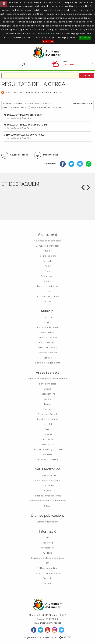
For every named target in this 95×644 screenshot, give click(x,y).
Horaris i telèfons (48, 256)
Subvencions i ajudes (48, 296)
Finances (48, 409)
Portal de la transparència (48, 496)
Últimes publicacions (48, 522)
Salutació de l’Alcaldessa (48, 241)
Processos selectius (48, 286)
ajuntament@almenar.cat (48, 623)
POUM (48, 266)
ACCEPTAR (85, 37)
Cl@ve (48, 491)
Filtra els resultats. (82, 104)
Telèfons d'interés (48, 353)
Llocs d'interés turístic (48, 327)
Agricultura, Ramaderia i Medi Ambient (48, 379)
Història (48, 322)
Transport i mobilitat (48, 460)
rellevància (18, 107)
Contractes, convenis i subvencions (48, 501)
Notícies (28, 118)
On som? (48, 317)
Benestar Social (48, 384)
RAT (48, 563)
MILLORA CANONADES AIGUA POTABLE (24, 135)
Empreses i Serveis (48, 338)
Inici (48, 538)
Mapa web (48, 543)
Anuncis (48, 281)
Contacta (48, 261)
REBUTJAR (48, 41)
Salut (48, 429)
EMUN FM (48, 454)
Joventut (48, 424)
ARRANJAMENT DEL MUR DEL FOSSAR (23, 115)
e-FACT (48, 506)
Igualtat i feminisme (48, 419)
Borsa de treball (48, 342)
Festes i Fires (48, 332)
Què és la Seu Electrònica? (48, 481)
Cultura (48, 389)
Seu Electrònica (48, 476)
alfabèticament (55, 107)
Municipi (18, 118)
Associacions (48, 444)
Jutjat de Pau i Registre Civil (48, 450)
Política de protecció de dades (48, 558)
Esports (48, 399)
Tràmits (48, 291)
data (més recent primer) (36, 107)
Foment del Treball (48, 414)
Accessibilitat (48, 548)
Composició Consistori (48, 246)
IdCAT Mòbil (48, 486)
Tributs (48, 301)
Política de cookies (48, 568)
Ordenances (48, 276)
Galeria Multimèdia (48, 348)
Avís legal (48, 553)
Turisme (48, 434)
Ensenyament (48, 394)
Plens (48, 271)
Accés (48, 583)
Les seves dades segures (48, 573)
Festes (48, 404)
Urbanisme (48, 439)
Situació (48, 251)
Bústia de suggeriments (48, 363)
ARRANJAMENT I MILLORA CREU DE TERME (25, 125)
